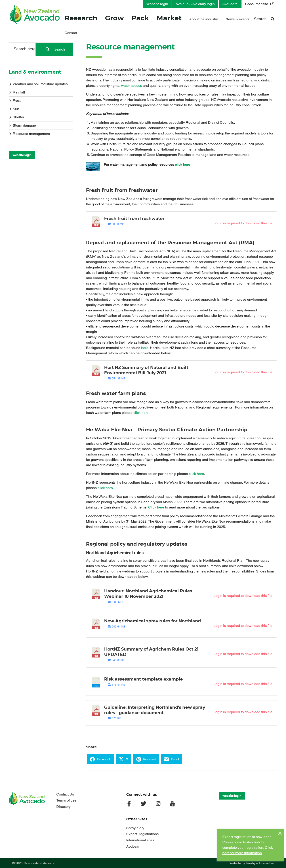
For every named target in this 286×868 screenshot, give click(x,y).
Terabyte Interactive (260, 863)
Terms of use (66, 800)
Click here (156, 507)
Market (169, 19)
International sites (140, 840)
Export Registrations (142, 834)
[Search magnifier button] (54, 49)
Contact (71, 33)
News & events (237, 20)
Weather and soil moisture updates (38, 84)
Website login (157, 4)
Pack (140, 19)
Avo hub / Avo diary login (195, 4)
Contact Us (65, 794)
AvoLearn (230, 4)
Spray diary (135, 828)
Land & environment (35, 72)
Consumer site (257, 4)
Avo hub (253, 842)
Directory (63, 807)
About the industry (204, 20)
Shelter (17, 117)
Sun (14, 109)
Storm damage (22, 125)
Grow (114, 19)
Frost (15, 100)
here (145, 348)
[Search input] (25, 49)
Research (81, 19)
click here (183, 165)
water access (131, 86)
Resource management (29, 133)
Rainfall (17, 92)
